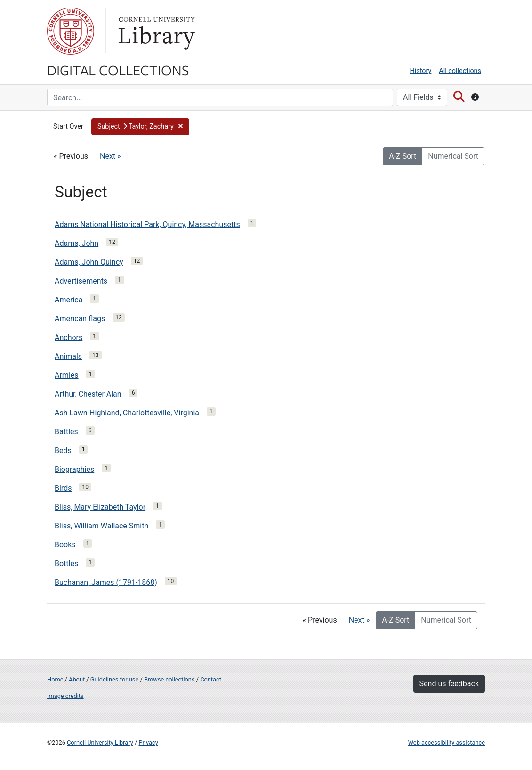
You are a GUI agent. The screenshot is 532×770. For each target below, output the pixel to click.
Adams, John (77, 243)
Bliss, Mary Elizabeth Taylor (100, 507)
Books (65, 545)
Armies (67, 375)
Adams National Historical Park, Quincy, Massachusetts (147, 224)
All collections (460, 71)
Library (155, 31)
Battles (66, 432)
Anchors (69, 337)
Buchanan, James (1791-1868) (106, 582)
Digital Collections (118, 70)
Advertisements (81, 281)
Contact (211, 679)
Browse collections (169, 679)
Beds (63, 450)
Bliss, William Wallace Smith (101, 526)
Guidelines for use (114, 679)
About (77, 679)
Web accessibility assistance (447, 742)
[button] (140, 127)
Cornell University (71, 31)
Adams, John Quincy (89, 262)
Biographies (74, 469)
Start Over (68, 126)
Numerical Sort (453, 156)
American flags (80, 319)
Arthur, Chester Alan (88, 394)
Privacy (148, 742)
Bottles (66, 563)
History (421, 71)
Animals (68, 356)
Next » (110, 156)
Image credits (65, 696)
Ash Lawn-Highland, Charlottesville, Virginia (127, 413)
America (69, 300)
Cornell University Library (100, 742)
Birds (63, 488)
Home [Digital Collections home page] (55, 679)
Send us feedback (449, 684)
